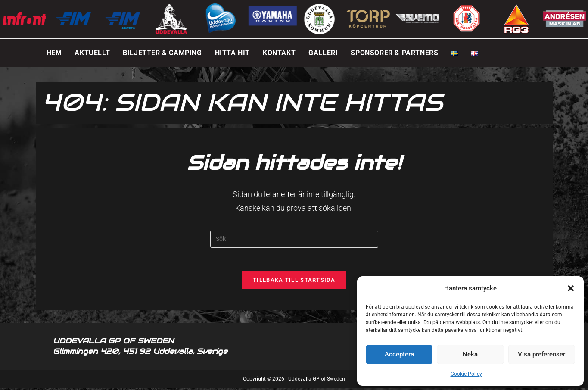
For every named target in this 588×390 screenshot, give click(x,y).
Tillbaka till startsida (294, 282)
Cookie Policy (466, 374)
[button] (571, 288)
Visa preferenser (541, 354)
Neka (470, 354)
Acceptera (399, 354)
